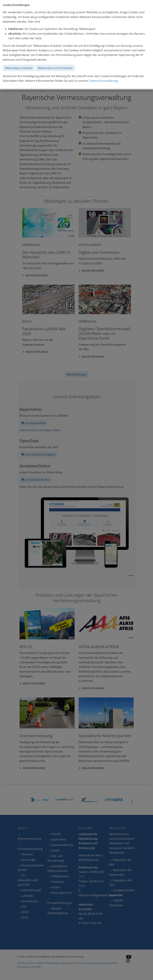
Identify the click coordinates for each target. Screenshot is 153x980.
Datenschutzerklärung (103, 81)
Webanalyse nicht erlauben (55, 68)
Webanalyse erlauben (19, 68)
